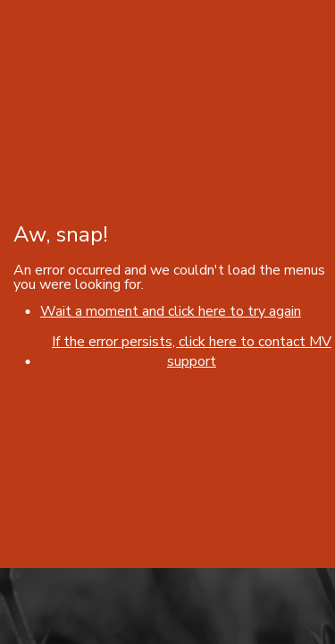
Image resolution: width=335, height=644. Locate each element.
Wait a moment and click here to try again (171, 311)
